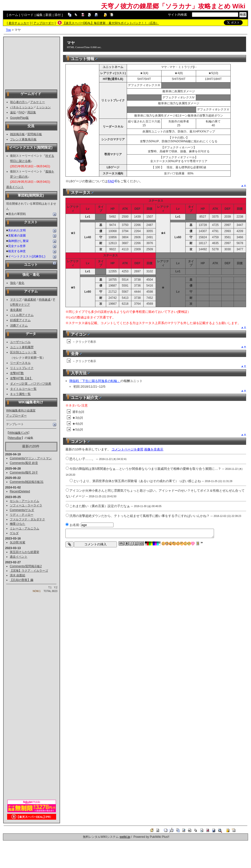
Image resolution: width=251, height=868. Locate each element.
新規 (49, 15)
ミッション (43, 107)
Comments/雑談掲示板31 (27, 482)
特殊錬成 (45, 300)
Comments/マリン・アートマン (31, 458)
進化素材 (16, 310)
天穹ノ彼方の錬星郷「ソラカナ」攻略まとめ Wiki (173, 6)
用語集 (32, 112)
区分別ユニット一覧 (23, 352)
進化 (21, 283)
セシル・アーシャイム (25, 501)
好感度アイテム (20, 320)
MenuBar (15, 438)
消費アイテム (19, 326)
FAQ (21, 112)
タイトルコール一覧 (23, 389)
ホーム (13, 15)
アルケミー (38, 102)
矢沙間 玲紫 (18, 542)
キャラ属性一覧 (20, 394)
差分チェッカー (19, 23)
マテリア (16, 300)
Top (8, 30)
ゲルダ (14, 533)
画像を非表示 (154, 449)
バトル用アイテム (22, 315)
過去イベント (15, 187)
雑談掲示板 (17, 134)
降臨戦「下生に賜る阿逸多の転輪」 (95, 381)
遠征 (13, 112)
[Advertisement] (32, 63)
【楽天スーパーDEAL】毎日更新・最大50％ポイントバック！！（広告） (111, 23)
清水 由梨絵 (18, 575)
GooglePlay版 (19, 118)
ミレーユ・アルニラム (25, 528)
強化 (13, 283)
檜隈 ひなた (18, 524)
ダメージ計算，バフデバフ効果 (31, 384)
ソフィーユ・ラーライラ (26, 505)
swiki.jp (125, 837)
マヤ (71, 43)
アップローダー (44, 23)
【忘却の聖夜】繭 (22, 580)
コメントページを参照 (127, 449)
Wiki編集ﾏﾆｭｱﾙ (19, 433)
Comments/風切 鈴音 (24, 463)
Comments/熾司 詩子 (24, 473)
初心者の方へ (19, 102)
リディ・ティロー (22, 515)
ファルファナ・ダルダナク (27, 519)
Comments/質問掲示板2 (26, 566)
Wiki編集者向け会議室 (21, 410)
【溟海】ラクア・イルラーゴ (29, 571)
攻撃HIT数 (17, 373)
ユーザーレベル (20, 342)
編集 (39, 15)
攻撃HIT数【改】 (21, 378)
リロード (27, 15)
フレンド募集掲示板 (23, 139)
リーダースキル (20, 363)
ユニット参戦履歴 (22, 347)
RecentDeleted (20, 491)
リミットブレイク (22, 368)
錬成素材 (30, 300)
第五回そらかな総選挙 (25, 552)
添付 (58, 15)
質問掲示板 (35, 134)
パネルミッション (22, 107)
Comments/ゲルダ (22, 510)
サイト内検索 (177, 15)
